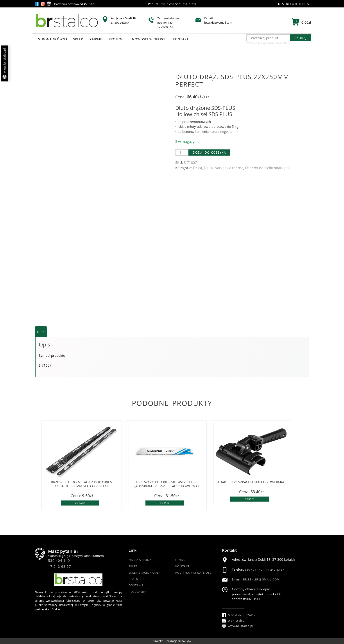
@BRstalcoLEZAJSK (239, 615)
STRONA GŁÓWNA (53, 39)
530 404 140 (165, 23)
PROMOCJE (118, 39)
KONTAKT (181, 39)
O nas (180, 560)
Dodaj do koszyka (209, 152)
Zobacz (80, 503)
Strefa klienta (293, 4)
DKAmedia (184, 641)
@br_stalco (233, 621)
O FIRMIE (96, 39)
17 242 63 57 (165, 27)
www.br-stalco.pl (4, 64)
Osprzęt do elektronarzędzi (268, 168)
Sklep (133, 566)
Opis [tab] (41, 332)
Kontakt (182, 566)
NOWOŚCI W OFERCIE (150, 39)
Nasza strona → (142, 560)
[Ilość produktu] (182, 153)
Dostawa (136, 585)
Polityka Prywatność (193, 573)
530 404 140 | (255, 569)
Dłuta (198, 168)
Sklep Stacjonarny (144, 573)
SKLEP (78, 39)
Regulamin (138, 592)
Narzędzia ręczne (229, 168)
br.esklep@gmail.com (218, 23)
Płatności (137, 579)
